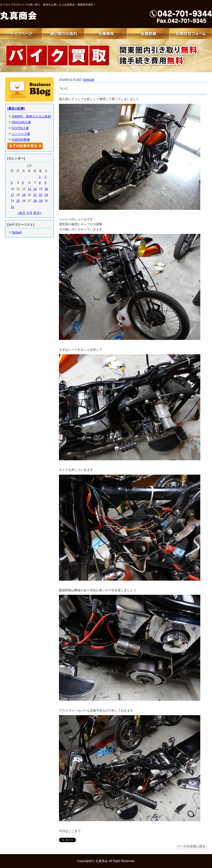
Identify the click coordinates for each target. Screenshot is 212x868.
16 (46, 189)
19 (24, 195)
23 (46, 195)
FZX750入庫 (20, 128)
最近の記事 (16, 108)
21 (35, 195)
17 (12, 195)
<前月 (21, 213)
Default (89, 80)
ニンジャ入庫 (21, 134)
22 (41, 195)
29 (41, 201)
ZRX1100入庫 (21, 122)
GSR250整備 (21, 140)
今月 (29, 213)
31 (12, 207)
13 (29, 189)
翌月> (37, 213)
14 (35, 189)
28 (35, 201)
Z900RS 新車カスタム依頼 (31, 116)
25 (18, 201)
